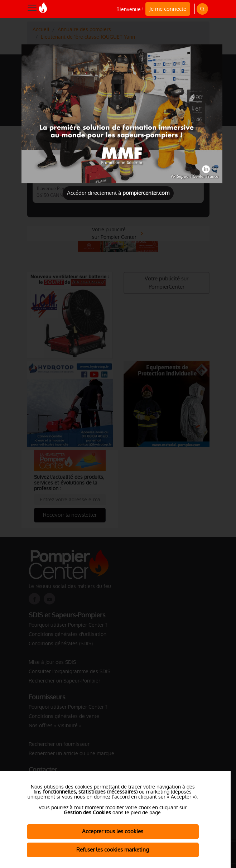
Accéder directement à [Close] (118, 193)
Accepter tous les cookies (113, 831)
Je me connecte (168, 9)
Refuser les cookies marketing (113, 850)
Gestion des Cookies (87, 812)
